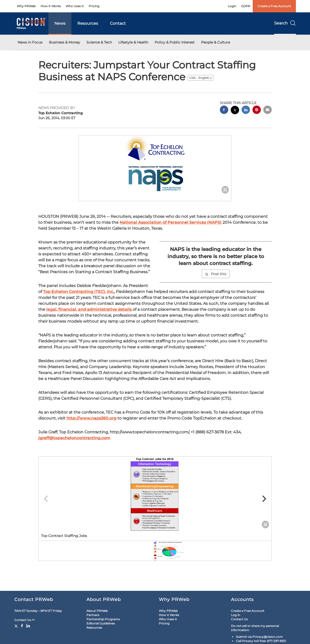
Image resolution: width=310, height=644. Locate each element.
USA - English (201, 78)
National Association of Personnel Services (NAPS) (171, 222)
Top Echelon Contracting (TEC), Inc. (79, 292)
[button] (155, 163)
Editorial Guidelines (101, 623)
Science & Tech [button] (99, 42)
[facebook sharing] (224, 110)
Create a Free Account (274, 6)
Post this (216, 274)
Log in (236, 615)
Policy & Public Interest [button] (175, 42)
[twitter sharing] (235, 111)
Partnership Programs (103, 619)
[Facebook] (22, 626)
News (60, 23)
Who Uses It (75, 6)
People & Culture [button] (216, 42)
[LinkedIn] (28, 626)
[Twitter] (17, 626)
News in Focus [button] (30, 42)
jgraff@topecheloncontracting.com (74, 438)
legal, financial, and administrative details (89, 309)
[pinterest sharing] (257, 110)
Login (232, 6)
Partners (93, 615)
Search (285, 23)
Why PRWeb (26, 6)
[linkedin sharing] (246, 110)
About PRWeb (97, 611)
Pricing (94, 6)
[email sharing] (268, 110)
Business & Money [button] (64, 42)
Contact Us (25, 620)
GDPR (246, 6)
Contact (118, 23)
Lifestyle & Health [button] (133, 42)
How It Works (51, 6)
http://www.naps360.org (91, 418)
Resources (88, 23)
